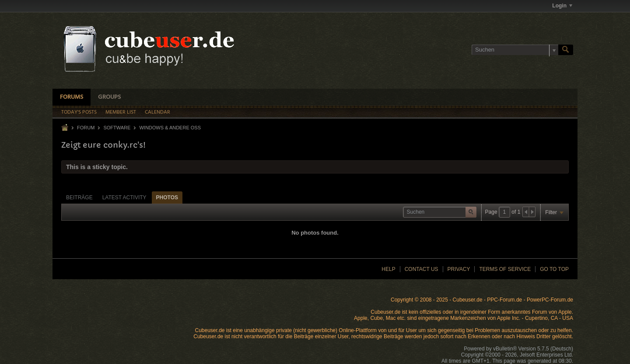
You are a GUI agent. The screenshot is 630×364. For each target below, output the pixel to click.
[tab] (79, 197)
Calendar (157, 112)
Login (562, 6)
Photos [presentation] (167, 198)
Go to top (554, 269)
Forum (86, 128)
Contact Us (422, 269)
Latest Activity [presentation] (124, 198)
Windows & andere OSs (170, 128)
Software (117, 128)
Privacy (459, 269)
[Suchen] (515, 50)
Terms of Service (505, 269)
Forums (72, 97)
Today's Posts (79, 112)
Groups (109, 97)
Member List (121, 112)
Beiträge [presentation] (79, 198)
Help (388, 269)
